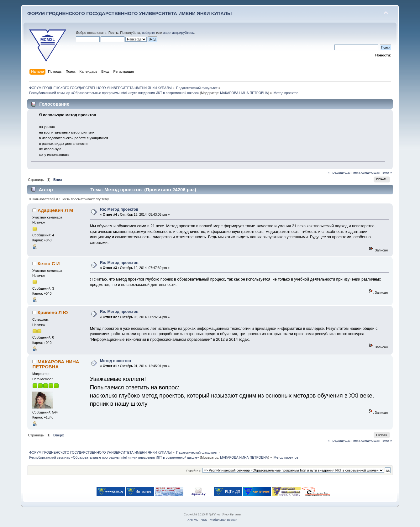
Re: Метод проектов (119, 209)
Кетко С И (49, 263)
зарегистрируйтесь (178, 33)
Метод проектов (115, 361)
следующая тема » (377, 172)
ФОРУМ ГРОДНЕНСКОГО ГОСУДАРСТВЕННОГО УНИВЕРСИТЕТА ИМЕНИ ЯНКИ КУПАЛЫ (130, 13)
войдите (149, 33)
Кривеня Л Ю (53, 312)
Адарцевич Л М (55, 210)
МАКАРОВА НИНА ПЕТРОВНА (244, 93)
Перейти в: (194, 470)
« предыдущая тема (344, 172)
